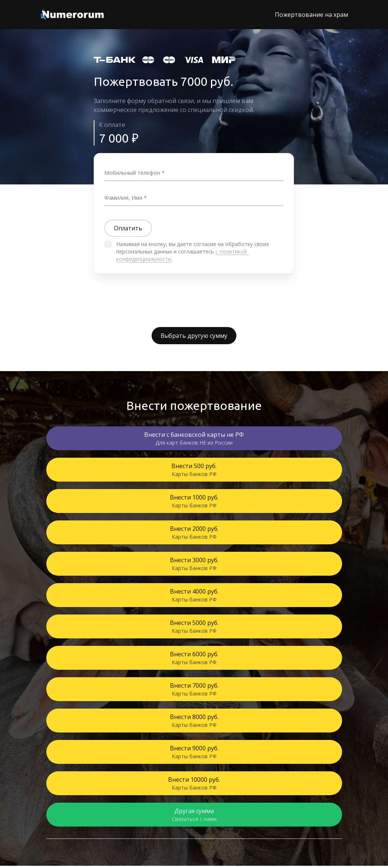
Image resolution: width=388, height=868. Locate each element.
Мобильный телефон (136, 172)
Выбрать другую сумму (194, 337)
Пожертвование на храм (311, 15)
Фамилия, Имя (126, 197)
